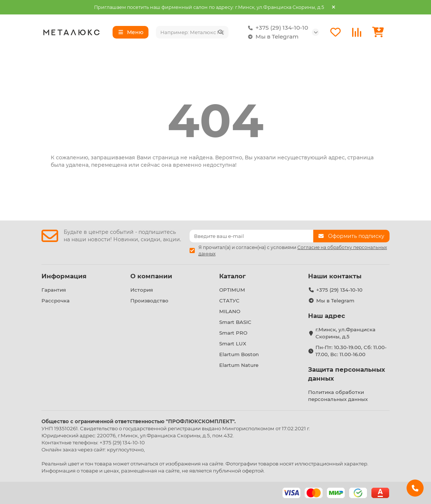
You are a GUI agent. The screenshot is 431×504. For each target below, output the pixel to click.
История (142, 290)
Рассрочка (56, 301)
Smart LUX (233, 344)
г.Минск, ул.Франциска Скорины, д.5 (345, 333)
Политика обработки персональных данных (338, 396)
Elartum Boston (239, 354)
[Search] (192, 32)
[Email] (251, 236)
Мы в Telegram (272, 37)
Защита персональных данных (347, 374)
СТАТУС (229, 301)
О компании (151, 276)
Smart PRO (233, 333)
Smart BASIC (235, 322)
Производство (149, 301)
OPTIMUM (232, 290)
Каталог (233, 276)
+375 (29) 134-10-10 (277, 28)
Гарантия (54, 290)
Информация (64, 276)
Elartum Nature (239, 365)
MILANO (230, 311)
